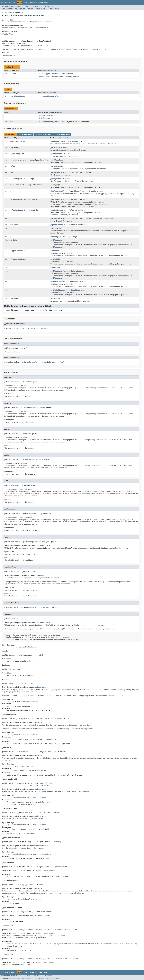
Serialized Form (9, 55)
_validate (55, 228)
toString (54, 299)
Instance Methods (43, 134)
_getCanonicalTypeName (60, 154)
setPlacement (56, 271)
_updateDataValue (58, 225)
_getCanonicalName (58, 148)
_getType (54, 185)
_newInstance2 (57, 210)
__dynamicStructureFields (50, 96)
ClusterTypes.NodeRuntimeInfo (25, 199)
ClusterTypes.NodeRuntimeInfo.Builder (56, 74)
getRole (54, 251)
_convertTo (55, 141)
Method (30, 9)
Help (46, 2)
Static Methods (25, 134)
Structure (23, 28)
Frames (28, 6)
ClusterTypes (8, 34)
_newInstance (56, 199)
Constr (23, 9)
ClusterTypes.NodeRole (15, 251)
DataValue (9, 172)
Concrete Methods (62, 134)
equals (53, 237)
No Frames (35, 6)
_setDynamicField (58, 219)
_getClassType (57, 160)
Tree (25, 2)
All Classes (48, 6)
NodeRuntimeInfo (46, 116)
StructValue (19, 96)
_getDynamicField (58, 172)
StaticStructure (9, 28)
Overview (4, 2)
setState (54, 290)
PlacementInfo (11, 240)
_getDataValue (57, 166)
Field (17, 9)
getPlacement (56, 240)
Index (41, 2)
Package (12, 2)
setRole (54, 282)
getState (54, 259)
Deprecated (33, 2)
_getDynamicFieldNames (60, 179)
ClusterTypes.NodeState (15, 259)
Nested (11, 9)
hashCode (54, 268)
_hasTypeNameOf (57, 191)
